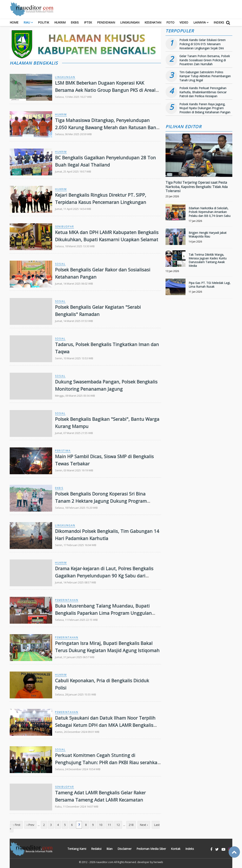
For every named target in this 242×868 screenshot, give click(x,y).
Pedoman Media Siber (151, 849)
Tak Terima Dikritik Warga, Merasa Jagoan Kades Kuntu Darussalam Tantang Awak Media (208, 260)
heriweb (158, 862)
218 (131, 825)
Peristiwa (63, 451)
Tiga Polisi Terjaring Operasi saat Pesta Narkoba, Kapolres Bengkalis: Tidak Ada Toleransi (197, 187)
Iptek (88, 22)
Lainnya (200, 22)
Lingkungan (130, 22)
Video (184, 22)
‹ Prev (30, 825)
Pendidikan (106, 22)
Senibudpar (65, 226)
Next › (144, 825)
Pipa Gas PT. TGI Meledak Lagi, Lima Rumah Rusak (210, 285)
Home (14, 22)
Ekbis (75, 22)
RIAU (27, 22)
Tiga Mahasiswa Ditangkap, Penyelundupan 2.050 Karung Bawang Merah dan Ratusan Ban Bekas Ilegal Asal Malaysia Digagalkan (106, 127)
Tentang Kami (77, 849)
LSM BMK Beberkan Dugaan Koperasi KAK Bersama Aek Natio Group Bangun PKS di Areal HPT (105, 90)
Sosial (60, 264)
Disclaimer (125, 849)
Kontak (176, 849)
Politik (43, 22)
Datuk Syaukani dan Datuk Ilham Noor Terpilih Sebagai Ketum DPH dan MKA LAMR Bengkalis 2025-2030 (105, 725)
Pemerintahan (67, 600)
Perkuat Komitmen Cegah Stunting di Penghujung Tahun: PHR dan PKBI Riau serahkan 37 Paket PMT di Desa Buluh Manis (108, 762)
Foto (170, 22)
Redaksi (96, 849)
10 (101, 825)
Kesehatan (153, 22)
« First (16, 825)
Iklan (109, 849)
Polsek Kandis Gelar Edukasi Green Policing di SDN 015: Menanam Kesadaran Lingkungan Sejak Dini (202, 44)
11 (109, 825)
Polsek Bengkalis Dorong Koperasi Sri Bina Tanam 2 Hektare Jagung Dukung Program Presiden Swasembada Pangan (101, 501)
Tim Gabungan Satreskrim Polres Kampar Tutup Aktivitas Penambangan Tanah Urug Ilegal (205, 76)
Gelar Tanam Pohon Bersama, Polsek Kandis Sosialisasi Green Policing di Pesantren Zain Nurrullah (205, 60)
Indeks (219, 22)
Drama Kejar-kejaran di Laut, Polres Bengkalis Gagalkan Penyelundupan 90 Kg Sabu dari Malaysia (104, 576)
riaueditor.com (105, 862)
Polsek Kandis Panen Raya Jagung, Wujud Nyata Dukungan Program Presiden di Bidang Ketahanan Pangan (205, 108)
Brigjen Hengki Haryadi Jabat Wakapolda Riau (208, 235)
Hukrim (60, 22)
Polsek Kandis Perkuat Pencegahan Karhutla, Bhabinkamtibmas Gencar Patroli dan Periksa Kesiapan (203, 92)
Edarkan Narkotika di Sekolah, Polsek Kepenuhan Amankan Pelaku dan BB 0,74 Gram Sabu (210, 212)
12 (118, 825)
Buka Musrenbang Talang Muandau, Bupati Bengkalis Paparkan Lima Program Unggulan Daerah (103, 613)
